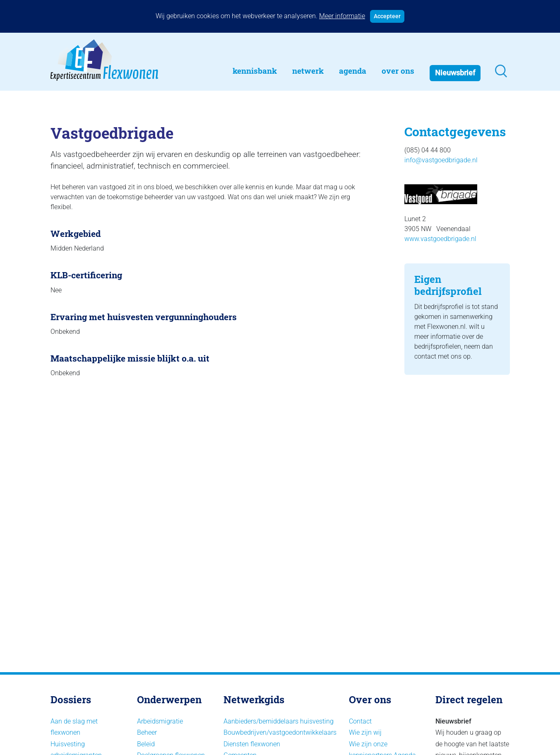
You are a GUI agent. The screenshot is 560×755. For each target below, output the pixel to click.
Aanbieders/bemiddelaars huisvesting (279, 721)
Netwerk (308, 71)
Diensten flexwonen (252, 744)
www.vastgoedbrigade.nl (440, 239)
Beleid (146, 744)
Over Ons (398, 71)
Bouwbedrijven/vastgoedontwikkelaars (280, 732)
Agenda (353, 71)
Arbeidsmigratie (160, 721)
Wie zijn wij (365, 732)
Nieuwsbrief (455, 73)
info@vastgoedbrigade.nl (441, 160)
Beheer (147, 732)
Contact (360, 721)
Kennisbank (255, 71)
